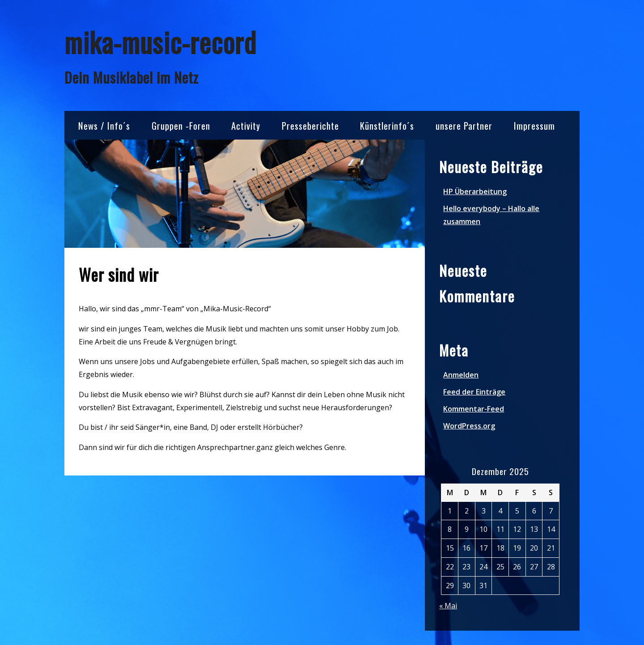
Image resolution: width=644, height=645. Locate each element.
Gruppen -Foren (181, 125)
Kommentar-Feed (474, 409)
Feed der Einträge (474, 392)
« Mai (448, 606)
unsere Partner (464, 125)
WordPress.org (469, 426)
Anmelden (461, 375)
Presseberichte (310, 125)
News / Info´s (104, 125)
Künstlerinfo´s (387, 125)
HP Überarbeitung (475, 191)
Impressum (534, 125)
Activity (246, 125)
